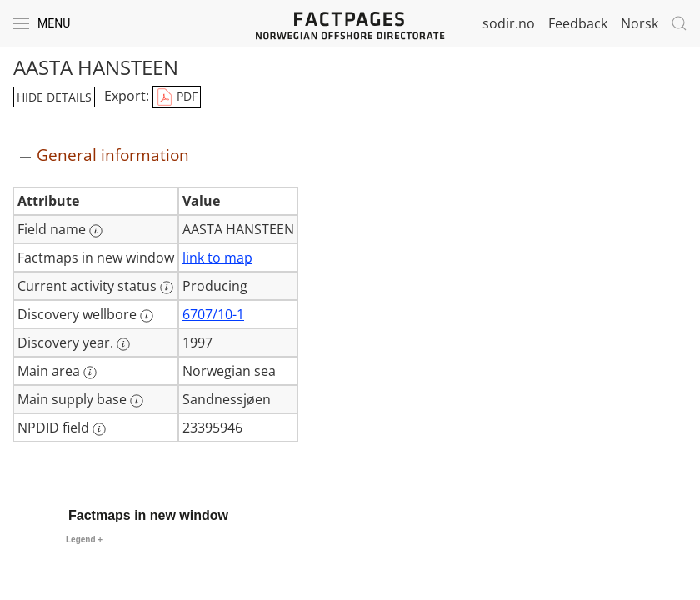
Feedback (578, 23)
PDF (177, 97)
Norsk (640, 23)
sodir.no (509, 23)
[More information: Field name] (96, 231)
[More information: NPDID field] (99, 429)
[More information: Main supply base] (137, 401)
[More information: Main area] (90, 372)
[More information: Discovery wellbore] (147, 316)
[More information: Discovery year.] (123, 344)
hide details (54, 97)
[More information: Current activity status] (167, 287)
